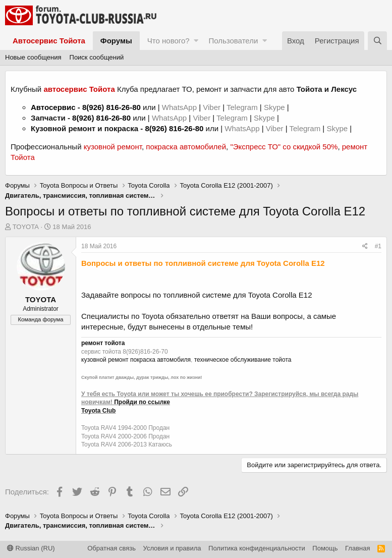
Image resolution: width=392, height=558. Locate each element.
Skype (275, 107)
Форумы (116, 41)
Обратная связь (111, 548)
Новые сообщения (33, 57)
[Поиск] (377, 41)
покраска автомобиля (160, 360)
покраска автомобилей (186, 147)
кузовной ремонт (113, 147)
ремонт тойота (103, 343)
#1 (378, 246)
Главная (357, 548)
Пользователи (233, 41)
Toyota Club (98, 411)
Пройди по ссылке (142, 402)
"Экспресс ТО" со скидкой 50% (284, 147)
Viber (212, 107)
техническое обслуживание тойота (243, 360)
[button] (196, 41)
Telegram (243, 107)
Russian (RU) (31, 548)
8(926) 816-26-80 (111, 107)
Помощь (325, 548)
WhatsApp (180, 107)
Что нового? (169, 41)
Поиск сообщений (97, 57)
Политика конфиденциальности (257, 548)
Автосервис (53, 107)
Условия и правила (172, 548)
